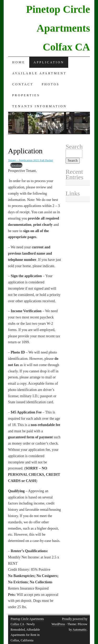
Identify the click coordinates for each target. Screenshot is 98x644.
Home (19, 62)
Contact (23, 84)
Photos (50, 84)
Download (16, 165)
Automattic (79, 630)
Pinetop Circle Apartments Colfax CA (58, 28)
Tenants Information (40, 106)
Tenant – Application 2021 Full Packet (31, 160)
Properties (26, 95)
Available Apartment (39, 73)
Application (49, 62)
